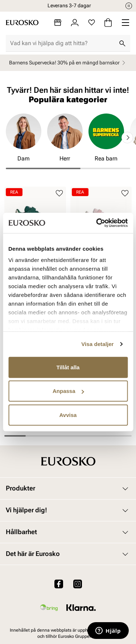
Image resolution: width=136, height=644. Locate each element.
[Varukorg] (108, 23)
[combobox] (62, 43)
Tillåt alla (68, 367)
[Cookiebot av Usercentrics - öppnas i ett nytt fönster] (97, 223)
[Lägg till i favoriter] (59, 193)
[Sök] (122, 43)
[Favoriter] (92, 23)
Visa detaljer (97, 344)
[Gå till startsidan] (22, 23)
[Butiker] (58, 23)
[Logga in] (75, 23)
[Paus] (129, 6)
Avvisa (68, 415)
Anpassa (68, 391)
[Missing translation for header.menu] (125, 23)
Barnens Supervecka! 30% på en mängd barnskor (68, 63)
